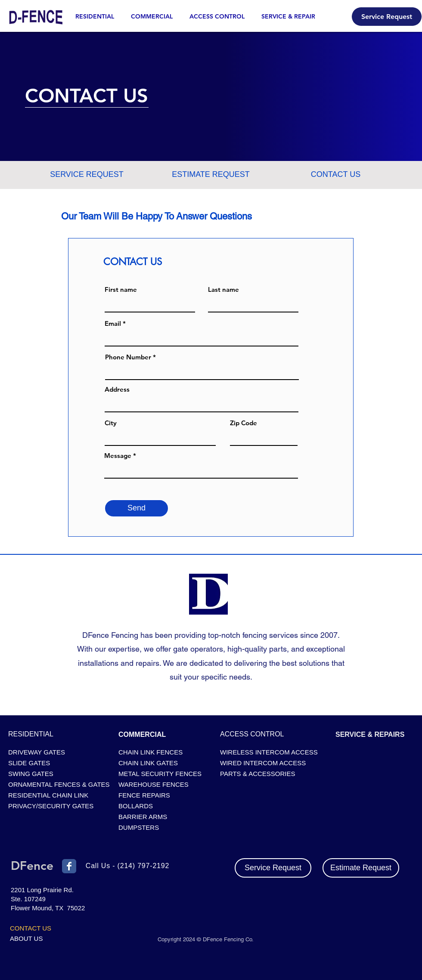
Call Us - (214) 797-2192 (127, 866)
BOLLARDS (136, 806)
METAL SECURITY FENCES (160, 774)
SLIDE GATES (29, 763)
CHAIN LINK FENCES (150, 752)
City (111, 423)
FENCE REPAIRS (144, 795)
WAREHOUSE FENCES (154, 784)
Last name (223, 289)
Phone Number (128, 357)
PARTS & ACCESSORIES (258, 774)
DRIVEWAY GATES (37, 752)
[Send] (137, 508)
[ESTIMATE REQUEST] (211, 175)
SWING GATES (31, 774)
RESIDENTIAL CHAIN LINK (48, 795)
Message (118, 456)
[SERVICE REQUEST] (87, 175)
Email (113, 323)
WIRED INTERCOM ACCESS (263, 763)
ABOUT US (26, 938)
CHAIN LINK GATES (148, 763)
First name (121, 289)
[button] (292, 17)
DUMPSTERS (139, 827)
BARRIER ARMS (143, 817)
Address (117, 389)
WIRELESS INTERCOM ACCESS (269, 752)
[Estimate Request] (361, 868)
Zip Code (244, 423)
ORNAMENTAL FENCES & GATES (57, 784)
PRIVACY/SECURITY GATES (51, 806)
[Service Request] (387, 17)
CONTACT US (31, 928)
